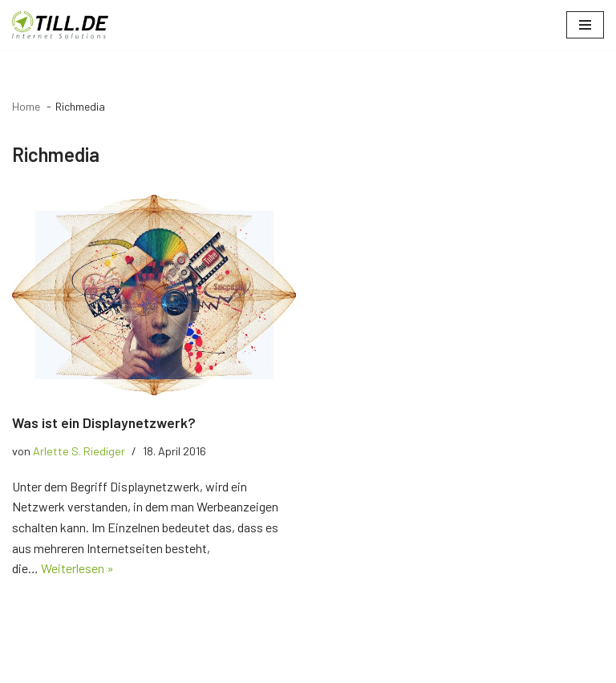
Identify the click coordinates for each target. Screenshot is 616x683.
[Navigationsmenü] (585, 25)
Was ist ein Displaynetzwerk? (104, 422)
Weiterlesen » (77, 568)
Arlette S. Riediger (79, 451)
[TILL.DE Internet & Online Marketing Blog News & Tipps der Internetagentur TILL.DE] (60, 25)
